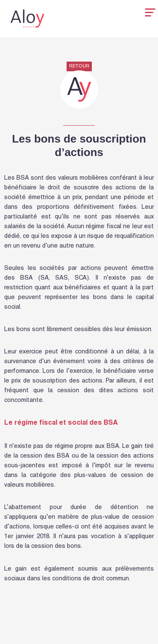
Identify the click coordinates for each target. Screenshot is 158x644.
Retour (79, 66)
